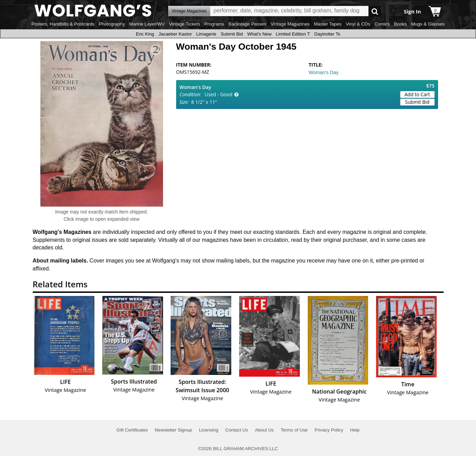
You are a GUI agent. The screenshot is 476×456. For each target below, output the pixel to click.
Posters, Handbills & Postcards (63, 24)
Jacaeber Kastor (175, 34)
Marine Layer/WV (147, 24)
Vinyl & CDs (358, 24)
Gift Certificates (132, 430)
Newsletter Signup (173, 430)
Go (375, 11)
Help (355, 430)
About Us (264, 430)
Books (400, 24)
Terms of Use (294, 430)
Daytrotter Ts (327, 34)
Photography (112, 24)
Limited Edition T (293, 34)
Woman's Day (324, 72)
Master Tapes (328, 24)
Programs (214, 24)
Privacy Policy (329, 430)
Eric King (145, 34)
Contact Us (236, 430)
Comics (382, 24)
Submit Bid (232, 34)
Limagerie (206, 34)
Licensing (209, 430)
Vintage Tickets (184, 24)
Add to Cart (417, 94)
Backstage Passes (247, 24)
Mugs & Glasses (428, 24)
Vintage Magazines (290, 24)
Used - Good (219, 94)
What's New (259, 34)
